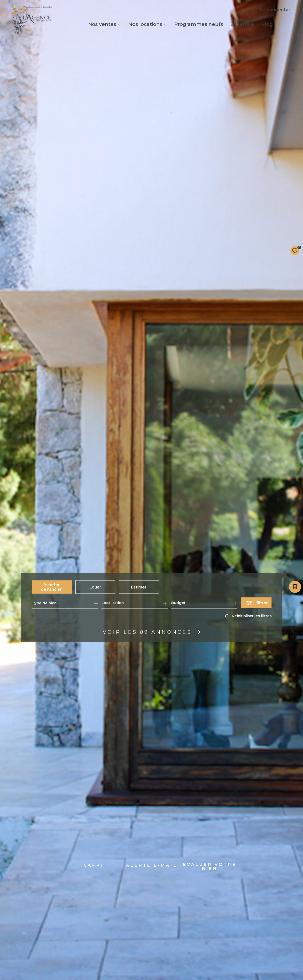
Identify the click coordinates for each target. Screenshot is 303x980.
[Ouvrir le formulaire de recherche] (256, 603)
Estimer (139, 587)
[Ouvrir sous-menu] (120, 25)
